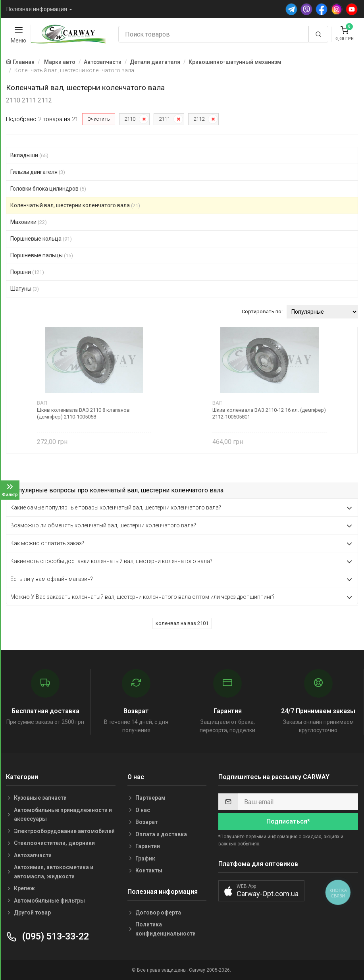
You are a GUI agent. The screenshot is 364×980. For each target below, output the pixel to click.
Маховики (29, 222)
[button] (261, 891)
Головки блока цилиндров (48, 189)
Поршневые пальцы (42, 255)
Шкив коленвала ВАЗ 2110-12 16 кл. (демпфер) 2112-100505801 (269, 413)
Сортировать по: (262, 312)
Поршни (27, 272)
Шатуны (25, 289)
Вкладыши (29, 155)
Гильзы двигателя (38, 172)
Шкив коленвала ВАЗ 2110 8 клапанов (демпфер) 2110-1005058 (83, 413)
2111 (164, 119)
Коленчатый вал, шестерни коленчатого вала (75, 205)
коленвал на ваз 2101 (182, 623)
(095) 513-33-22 (47, 937)
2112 (199, 119)
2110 (130, 119)
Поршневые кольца (41, 239)
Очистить (99, 119)
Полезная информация (37, 9)
